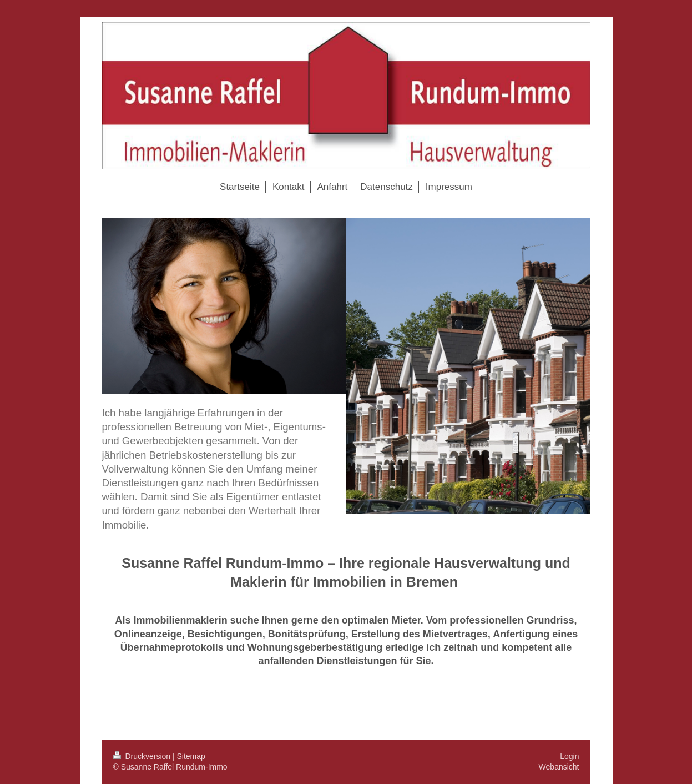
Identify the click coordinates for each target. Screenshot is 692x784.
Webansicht (559, 767)
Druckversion (143, 756)
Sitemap (191, 756)
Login (569, 756)
